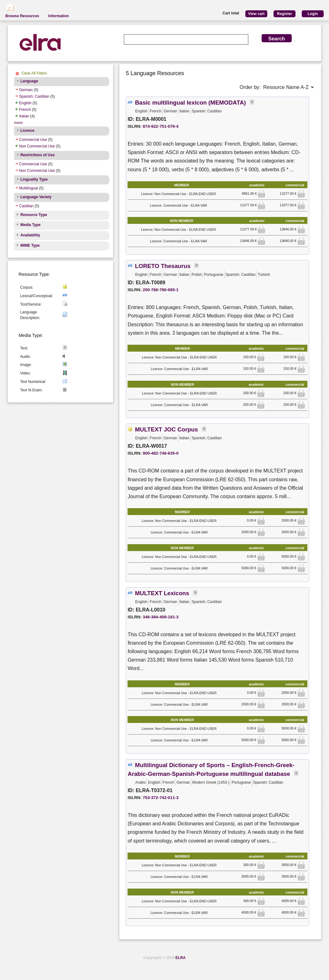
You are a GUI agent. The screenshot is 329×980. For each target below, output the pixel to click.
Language (29, 81)
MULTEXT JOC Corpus (167, 429)
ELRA (181, 958)
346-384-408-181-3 (161, 617)
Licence (27, 131)
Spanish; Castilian (34, 96)
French (25, 110)
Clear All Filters (34, 73)
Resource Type (34, 215)
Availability (30, 235)
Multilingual (29, 188)
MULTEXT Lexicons (162, 593)
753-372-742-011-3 (161, 798)
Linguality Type (34, 179)
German (26, 90)
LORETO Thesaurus (163, 266)
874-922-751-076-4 (161, 126)
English (25, 103)
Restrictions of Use (37, 155)
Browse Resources (22, 16)
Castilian (26, 206)
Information (59, 16)
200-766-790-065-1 (161, 290)
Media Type (30, 225)
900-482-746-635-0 (161, 453)
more (18, 123)
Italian (24, 116)
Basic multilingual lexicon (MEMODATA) (191, 103)
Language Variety (36, 197)
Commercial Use (33, 140)
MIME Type (30, 245)
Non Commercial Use (37, 146)
